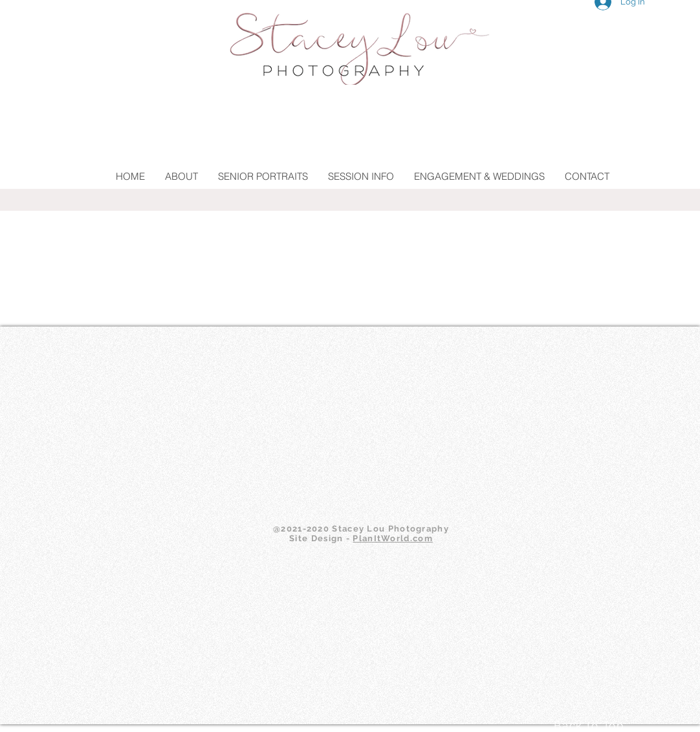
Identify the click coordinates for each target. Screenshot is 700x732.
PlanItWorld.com (393, 538)
